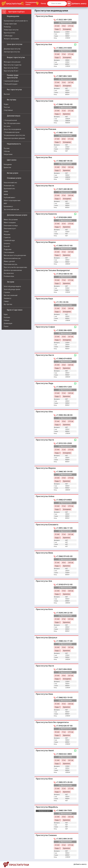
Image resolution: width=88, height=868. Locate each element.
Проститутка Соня (44, 101)
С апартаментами (10, 24)
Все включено (9, 273)
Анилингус (8, 298)
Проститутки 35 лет (11, 71)
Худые (6, 104)
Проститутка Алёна (45, 496)
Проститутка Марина (46, 468)
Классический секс (10, 183)
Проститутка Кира (44, 299)
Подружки (8, 250)
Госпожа (7, 318)
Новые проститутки (11, 30)
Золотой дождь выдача (12, 286)
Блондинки (8, 165)
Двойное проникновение (13, 270)
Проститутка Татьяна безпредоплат (53, 270)
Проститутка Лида (44, 383)
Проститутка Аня (44, 44)
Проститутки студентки (13, 65)
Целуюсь (7, 244)
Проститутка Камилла (46, 214)
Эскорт (6, 232)
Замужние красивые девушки (14, 138)
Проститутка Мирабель (47, 807)
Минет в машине (10, 223)
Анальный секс (9, 186)
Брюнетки (7, 168)
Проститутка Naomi (45, 750)
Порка (6, 326)
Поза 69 (7, 247)
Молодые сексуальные (12, 62)
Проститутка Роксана (46, 129)
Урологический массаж (12, 258)
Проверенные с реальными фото (16, 21)
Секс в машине (9, 252)
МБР (5, 204)
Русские (7, 148)
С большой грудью (11, 84)
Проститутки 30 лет (11, 68)
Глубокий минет (10, 198)
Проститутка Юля (44, 779)
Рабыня (7, 320)
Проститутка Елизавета (47, 525)
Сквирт (6, 301)
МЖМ (6, 195)
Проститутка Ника (44, 694)
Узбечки (7, 151)
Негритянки (8, 154)
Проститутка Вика (44, 16)
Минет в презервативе (12, 201)
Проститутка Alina (44, 412)
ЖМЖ (6, 192)
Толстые (7, 107)
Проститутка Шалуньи (46, 638)
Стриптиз (7, 238)
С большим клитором (12, 132)
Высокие (7, 94)
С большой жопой (10, 120)
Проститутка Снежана (46, 835)
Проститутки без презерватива (15, 267)
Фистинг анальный (11, 295)
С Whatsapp (8, 36)
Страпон (7, 292)
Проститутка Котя (44, 609)
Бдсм (6, 315)
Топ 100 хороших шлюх (12, 123)
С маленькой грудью (11, 81)
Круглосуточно (9, 33)
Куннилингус (8, 207)
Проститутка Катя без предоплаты (52, 722)
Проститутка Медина (46, 242)
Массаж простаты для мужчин (15, 255)
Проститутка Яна (44, 157)
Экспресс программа (11, 39)
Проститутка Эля (44, 581)
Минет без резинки (11, 220)
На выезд (7, 27)
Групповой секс (9, 189)
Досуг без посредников (12, 129)
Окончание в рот (10, 229)
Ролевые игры (9, 276)
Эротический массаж (11, 210)
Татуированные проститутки (14, 135)
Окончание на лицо (11, 226)
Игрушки (7, 235)
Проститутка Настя (45, 186)
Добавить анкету (80, 864)
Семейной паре (9, 241)
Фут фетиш (8, 304)
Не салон (7, 126)
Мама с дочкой (9, 261)
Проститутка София (45, 327)
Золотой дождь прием (12, 289)
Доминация (8, 323)
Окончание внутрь (11, 264)
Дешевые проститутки (12, 49)
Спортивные (8, 110)
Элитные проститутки (12, 52)
